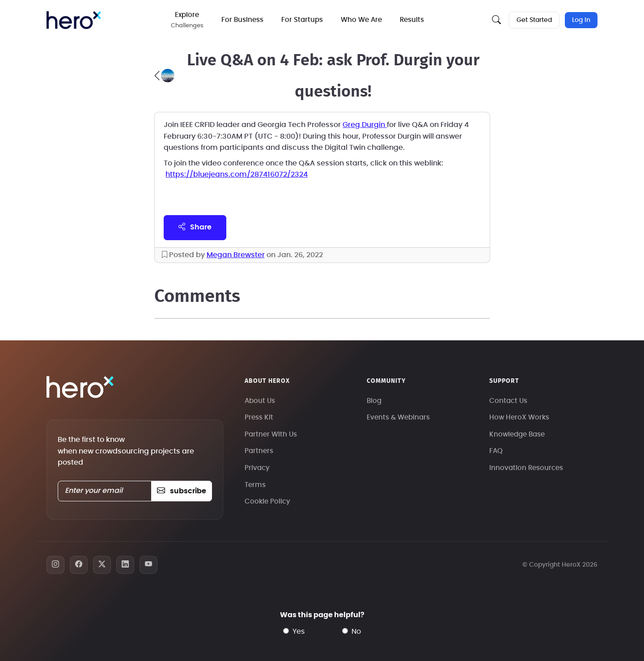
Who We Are (361, 20)
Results (412, 20)
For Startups (302, 20)
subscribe (181, 491)
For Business (242, 20)
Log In (581, 20)
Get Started (534, 20)
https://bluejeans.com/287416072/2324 (237, 174)
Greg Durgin (365, 125)
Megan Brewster (236, 255)
